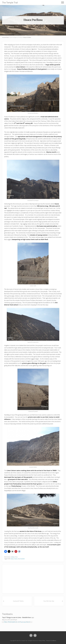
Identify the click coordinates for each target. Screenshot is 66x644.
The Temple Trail (10, 3)
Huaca (12, 559)
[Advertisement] (35, 579)
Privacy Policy (42, 641)
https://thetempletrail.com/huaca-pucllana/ (17, 622)
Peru (16, 557)
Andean (13, 557)
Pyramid (22, 559)
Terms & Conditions (51, 641)
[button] (63, 2)
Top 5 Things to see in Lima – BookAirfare (16, 617)
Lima (19, 559)
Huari (16, 559)
